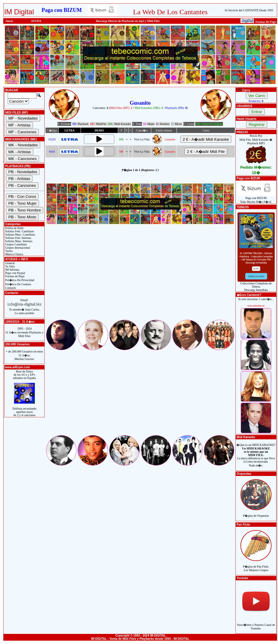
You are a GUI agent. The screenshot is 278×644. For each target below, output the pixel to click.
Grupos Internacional (17, 248)
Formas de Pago (14, 276)
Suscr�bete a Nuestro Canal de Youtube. (256, 623)
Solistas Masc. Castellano (20, 235)
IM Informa (12, 270)
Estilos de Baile (14, 228)
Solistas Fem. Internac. (18, 238)
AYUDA (36, 21)
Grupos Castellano (16, 244)
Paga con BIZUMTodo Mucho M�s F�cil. (256, 199)
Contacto (10, 288)
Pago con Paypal (15, 273)
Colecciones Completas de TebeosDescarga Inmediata (256, 285)
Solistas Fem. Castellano (19, 231)
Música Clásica (14, 254)
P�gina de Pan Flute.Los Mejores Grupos (256, 565)
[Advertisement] (140, 277)
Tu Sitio (10, 266)
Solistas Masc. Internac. (19, 241)
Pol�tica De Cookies (18, 284)
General (10, 263)
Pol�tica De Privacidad (19, 280)
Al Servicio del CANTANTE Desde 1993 (249, 10)
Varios (8, 251)
